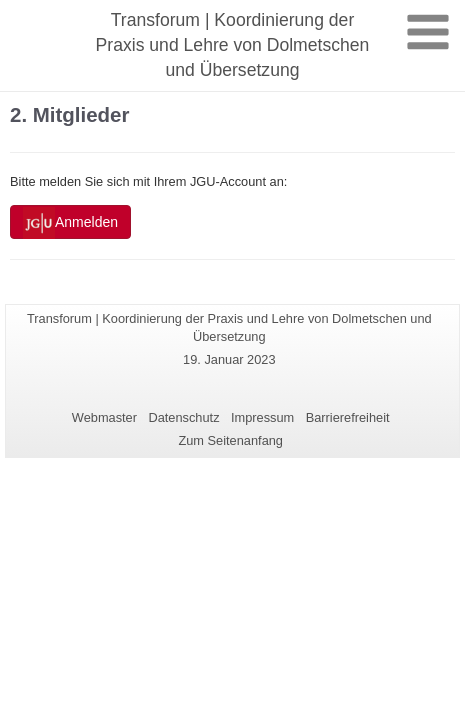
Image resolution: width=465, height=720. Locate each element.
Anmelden (70, 223)
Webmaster (104, 417)
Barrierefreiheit (348, 417)
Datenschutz (183, 417)
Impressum (262, 417)
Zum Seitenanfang (230, 440)
